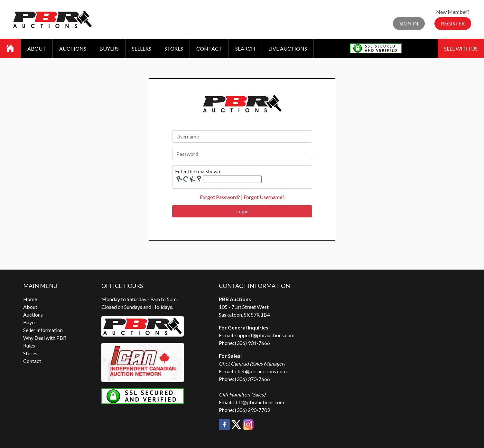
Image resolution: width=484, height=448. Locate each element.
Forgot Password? (220, 197)
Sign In (409, 23)
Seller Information (43, 330)
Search (245, 48)
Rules (29, 345)
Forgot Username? (264, 197)
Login (242, 211)
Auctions (73, 48)
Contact (209, 48)
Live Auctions (288, 48)
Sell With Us (461, 48)
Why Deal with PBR (45, 338)
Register (453, 23)
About (37, 48)
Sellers (142, 48)
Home (30, 299)
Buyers (109, 48)
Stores (174, 48)
